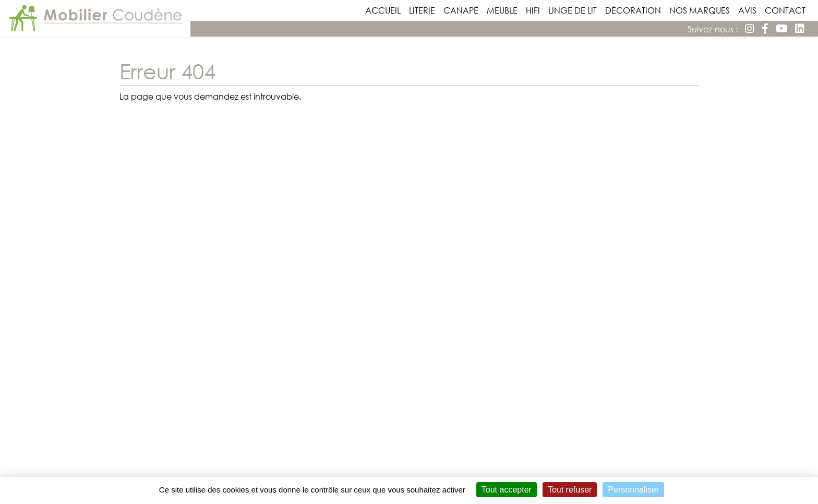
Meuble (504, 10)
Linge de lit (575, 10)
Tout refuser (570, 490)
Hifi (535, 10)
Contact (787, 10)
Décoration (635, 10)
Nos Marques (702, 10)
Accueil (385, 10)
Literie (424, 10)
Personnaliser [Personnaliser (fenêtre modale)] (633, 490)
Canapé (463, 10)
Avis (749, 10)
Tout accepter (507, 490)
